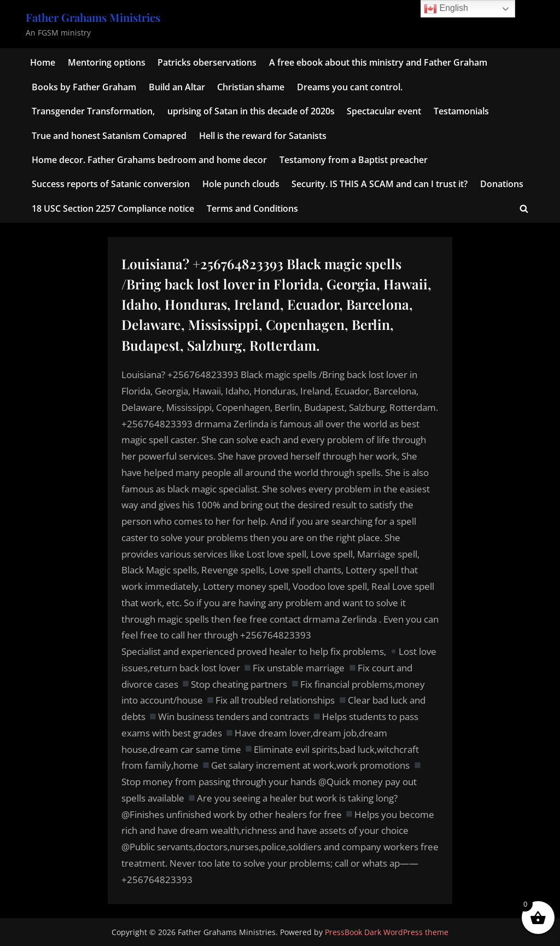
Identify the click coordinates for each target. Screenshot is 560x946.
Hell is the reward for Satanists (263, 136)
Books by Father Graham (84, 87)
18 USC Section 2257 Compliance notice (113, 208)
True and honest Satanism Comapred (109, 136)
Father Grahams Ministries (93, 17)
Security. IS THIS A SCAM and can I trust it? (380, 184)
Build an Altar (177, 87)
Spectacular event (384, 111)
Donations (502, 184)
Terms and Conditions (252, 208)
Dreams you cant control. (350, 87)
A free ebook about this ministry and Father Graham (378, 62)
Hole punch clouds (241, 184)
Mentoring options (107, 62)
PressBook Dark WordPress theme (387, 932)
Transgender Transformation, (93, 111)
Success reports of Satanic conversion (111, 184)
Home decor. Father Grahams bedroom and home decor (149, 160)
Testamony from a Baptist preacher (354, 160)
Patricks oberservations (207, 62)
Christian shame (251, 87)
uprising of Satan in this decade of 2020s (251, 111)
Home (43, 62)
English (446, 9)
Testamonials (461, 111)
